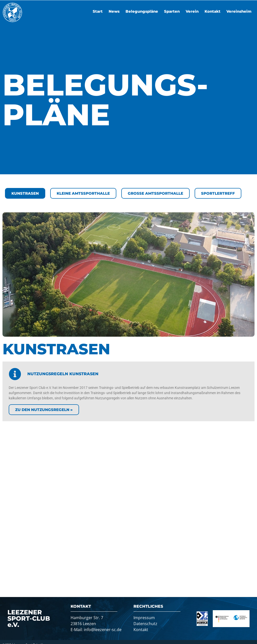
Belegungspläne (142, 11)
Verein (192, 11)
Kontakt (213, 11)
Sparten (172, 11)
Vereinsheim (239, 11)
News (114, 11)
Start (98, 11)
